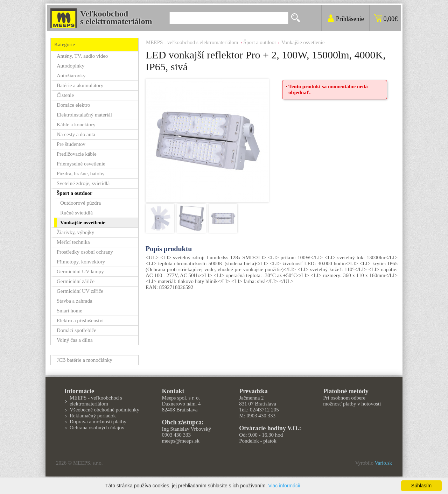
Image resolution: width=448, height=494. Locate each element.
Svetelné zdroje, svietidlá (83, 183)
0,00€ (391, 19)
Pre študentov (71, 144)
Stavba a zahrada (75, 301)
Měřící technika (73, 242)
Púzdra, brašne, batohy (81, 174)
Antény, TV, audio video (82, 56)
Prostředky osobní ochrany (85, 252)
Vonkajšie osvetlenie (303, 42)
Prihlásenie (350, 19)
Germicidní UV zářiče (80, 291)
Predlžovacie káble (77, 154)
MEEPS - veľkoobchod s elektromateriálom (192, 42)
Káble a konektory (76, 125)
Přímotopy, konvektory (81, 262)
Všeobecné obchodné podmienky (104, 410)
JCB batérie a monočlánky (85, 360)
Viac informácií (284, 486)
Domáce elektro (73, 105)
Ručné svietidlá (76, 213)
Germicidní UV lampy (80, 271)
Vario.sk (383, 463)
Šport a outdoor (260, 42)
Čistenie (65, 95)
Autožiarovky (71, 76)
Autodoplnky (71, 66)
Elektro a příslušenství (80, 320)
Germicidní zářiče (76, 281)
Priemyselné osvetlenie (81, 164)
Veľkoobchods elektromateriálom (116, 17)
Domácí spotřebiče (76, 330)
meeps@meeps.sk (181, 441)
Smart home (69, 311)
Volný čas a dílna (75, 340)
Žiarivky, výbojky (75, 232)
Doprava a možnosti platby (98, 422)
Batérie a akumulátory (80, 85)
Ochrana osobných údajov (97, 428)
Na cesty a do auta (76, 134)
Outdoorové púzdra (80, 203)
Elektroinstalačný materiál (84, 115)
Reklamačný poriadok (93, 416)
